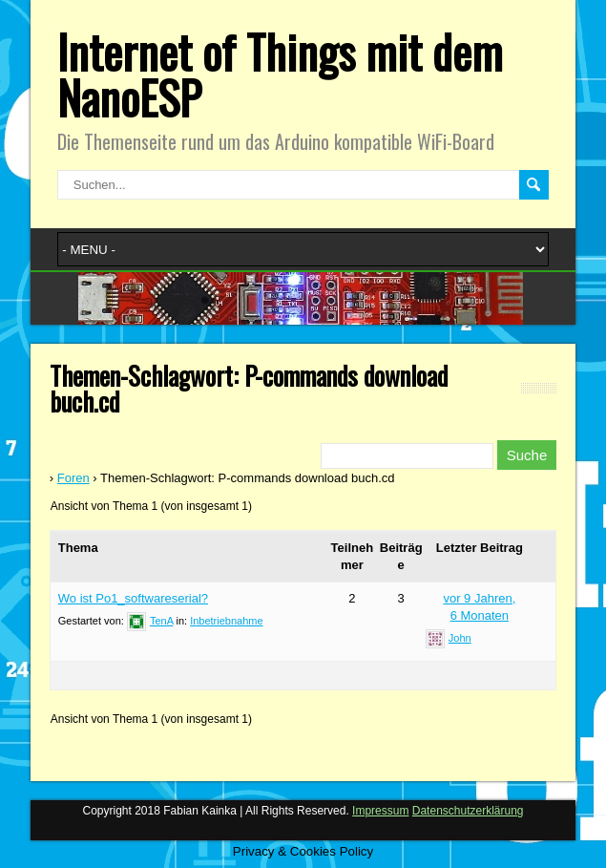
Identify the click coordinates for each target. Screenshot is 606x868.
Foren (73, 478)
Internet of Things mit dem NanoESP (280, 74)
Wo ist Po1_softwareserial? (133, 598)
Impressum (380, 811)
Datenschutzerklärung (468, 811)
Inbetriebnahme (226, 621)
